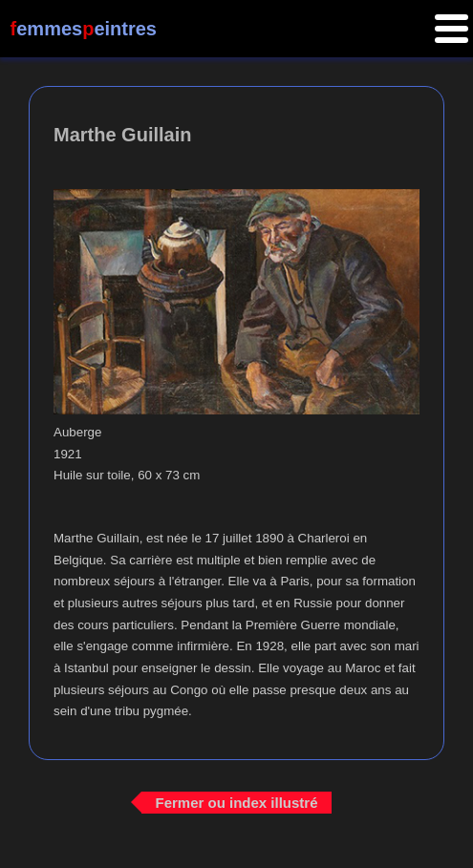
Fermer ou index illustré (236, 802)
